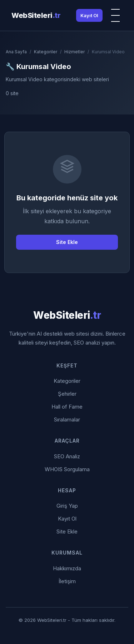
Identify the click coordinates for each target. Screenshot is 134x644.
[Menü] (115, 15)
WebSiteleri (36, 15)
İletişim (67, 581)
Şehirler (67, 394)
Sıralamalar (67, 419)
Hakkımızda (67, 568)
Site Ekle (67, 242)
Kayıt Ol (89, 15)
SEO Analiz (67, 456)
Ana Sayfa (16, 52)
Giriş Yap (67, 506)
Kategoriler (46, 52)
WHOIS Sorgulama (67, 469)
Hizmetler (75, 52)
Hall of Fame (67, 407)
